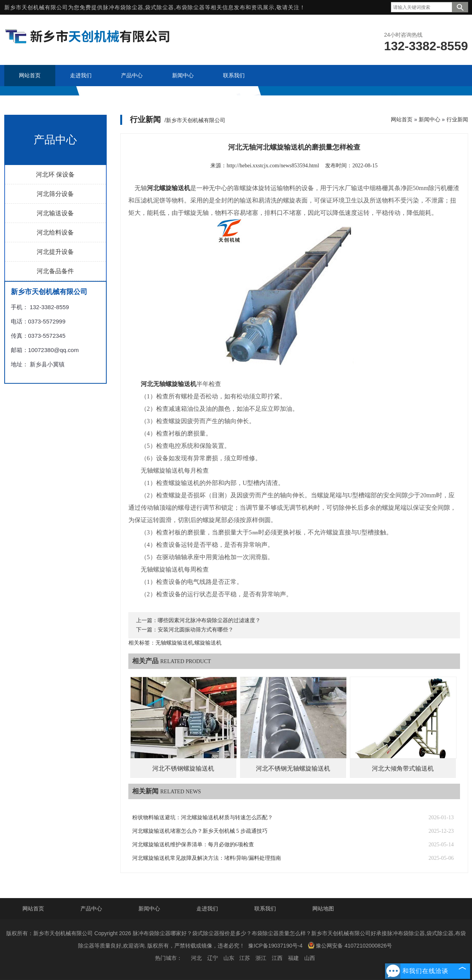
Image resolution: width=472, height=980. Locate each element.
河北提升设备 (55, 252)
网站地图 (323, 909)
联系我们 (265, 909)
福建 (293, 958)
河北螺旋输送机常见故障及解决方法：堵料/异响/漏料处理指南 (207, 858)
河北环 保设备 (55, 174)
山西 (310, 958)
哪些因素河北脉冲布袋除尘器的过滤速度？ (209, 620)
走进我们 (207, 909)
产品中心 (91, 909)
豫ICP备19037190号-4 (275, 946)
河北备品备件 (55, 271)
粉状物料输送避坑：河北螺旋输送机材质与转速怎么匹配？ (203, 818)
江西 (277, 958)
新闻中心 (429, 119)
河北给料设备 (55, 232)
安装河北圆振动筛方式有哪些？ (196, 630)
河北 (196, 958)
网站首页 (402, 119)
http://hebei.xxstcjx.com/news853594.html (273, 166)
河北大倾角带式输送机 (403, 768)
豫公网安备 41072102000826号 (350, 945)
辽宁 (213, 958)
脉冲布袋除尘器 (123, 7)
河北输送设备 (55, 213)
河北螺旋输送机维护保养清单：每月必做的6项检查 (193, 845)
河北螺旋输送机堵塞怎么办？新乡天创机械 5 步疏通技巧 (200, 831)
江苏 (245, 958)
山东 (229, 958)
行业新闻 (457, 119)
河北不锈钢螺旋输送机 (183, 768)
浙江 (261, 958)
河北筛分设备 (55, 194)
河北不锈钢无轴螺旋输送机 (293, 768)
